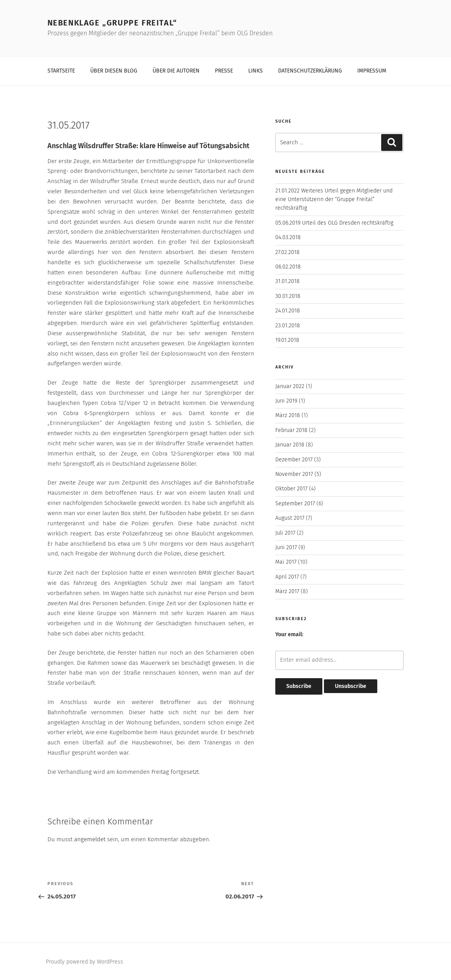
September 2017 (295, 504)
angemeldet (90, 839)
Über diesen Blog (114, 71)
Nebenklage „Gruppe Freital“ (112, 23)
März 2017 (287, 591)
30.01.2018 (288, 296)
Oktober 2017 (291, 489)
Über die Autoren (176, 71)
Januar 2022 (290, 386)
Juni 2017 (286, 547)
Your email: (289, 634)
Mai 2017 (286, 562)
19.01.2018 (287, 340)
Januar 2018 (290, 445)
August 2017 (290, 518)
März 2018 (288, 415)
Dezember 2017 (294, 460)
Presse (224, 71)
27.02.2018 (287, 252)
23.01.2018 (288, 326)
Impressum (372, 71)
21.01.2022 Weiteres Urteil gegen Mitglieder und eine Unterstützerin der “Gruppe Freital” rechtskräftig (334, 200)
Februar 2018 (291, 430)
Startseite (61, 71)
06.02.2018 (288, 267)
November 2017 (294, 474)
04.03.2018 (288, 237)
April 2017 (287, 577)
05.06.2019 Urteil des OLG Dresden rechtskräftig (334, 223)
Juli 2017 (285, 533)
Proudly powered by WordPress (85, 962)
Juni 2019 (286, 401)
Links (256, 71)
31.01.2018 (287, 281)
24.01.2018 (288, 311)
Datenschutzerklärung (310, 71)
